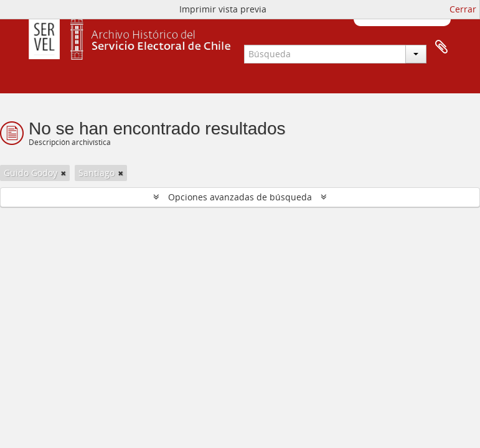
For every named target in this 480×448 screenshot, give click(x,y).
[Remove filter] (64, 173)
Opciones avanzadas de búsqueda (240, 197)
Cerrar (463, 9)
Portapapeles (403, 47)
